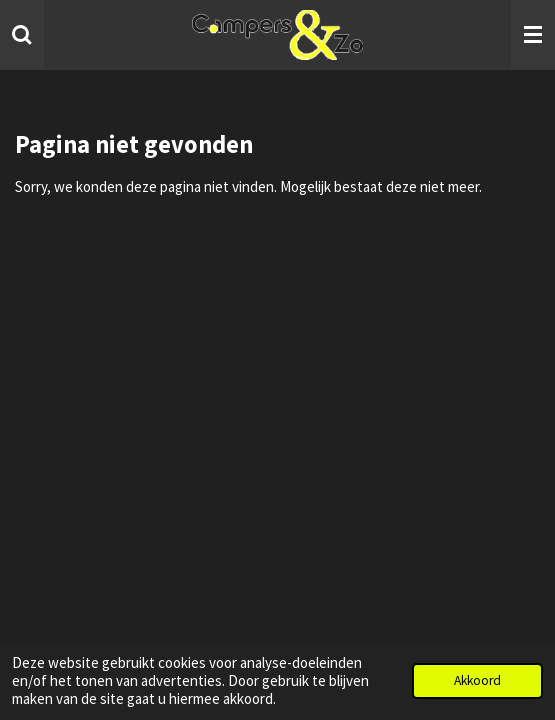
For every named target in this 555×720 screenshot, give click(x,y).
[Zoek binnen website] (22, 35)
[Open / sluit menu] (533, 35)
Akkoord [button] (477, 680)
